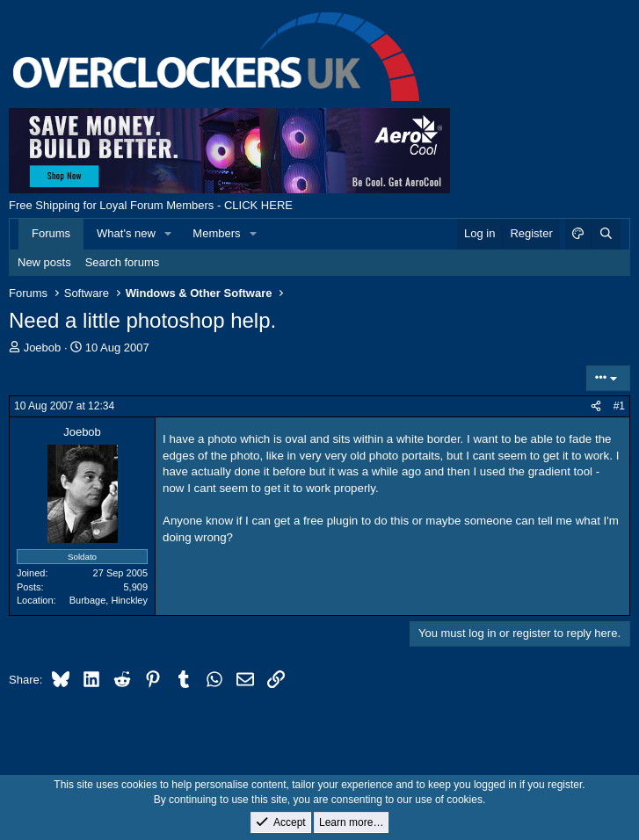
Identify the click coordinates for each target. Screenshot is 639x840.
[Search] (606, 234)
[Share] (596, 406)
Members (216, 233)
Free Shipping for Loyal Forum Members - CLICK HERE (151, 205)
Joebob (43, 348)
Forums (51, 233)
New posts (44, 262)
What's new (126, 233)
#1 (619, 406)
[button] (169, 234)
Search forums (123, 262)
